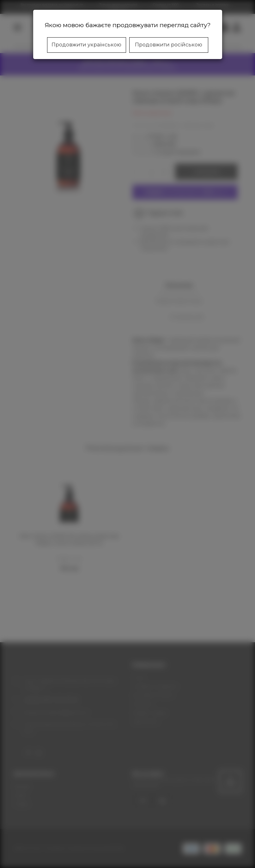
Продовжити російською (169, 45)
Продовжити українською (86, 45)
